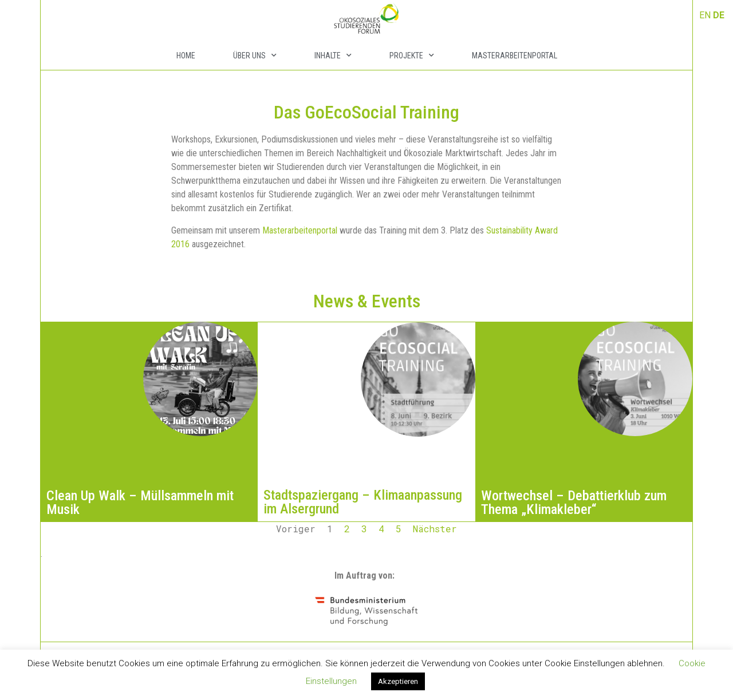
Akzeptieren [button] (398, 681)
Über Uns (255, 56)
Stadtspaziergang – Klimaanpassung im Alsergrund (363, 502)
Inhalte (333, 56)
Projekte (412, 56)
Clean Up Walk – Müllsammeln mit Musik (140, 503)
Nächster (435, 529)
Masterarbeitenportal (515, 56)
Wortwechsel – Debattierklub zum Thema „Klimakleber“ (574, 503)
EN (705, 15)
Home (186, 56)
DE (719, 15)
